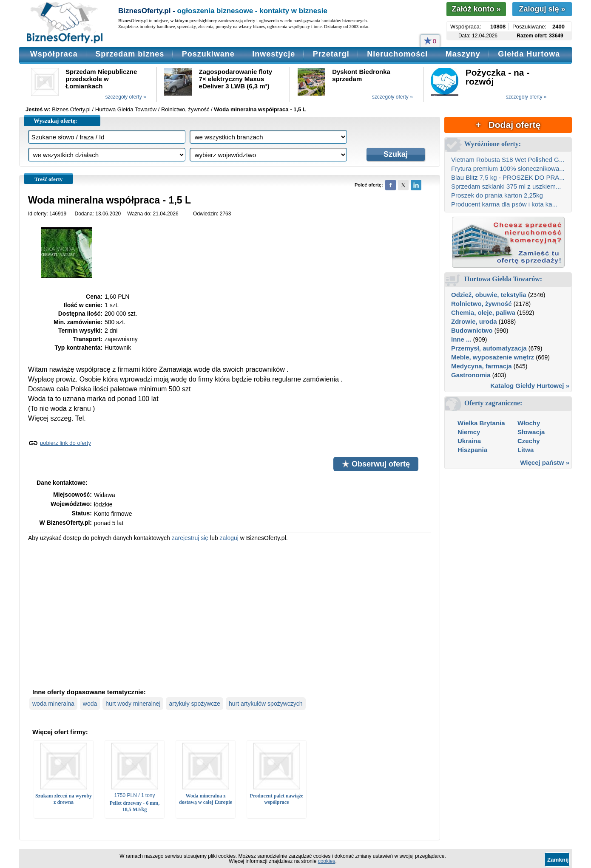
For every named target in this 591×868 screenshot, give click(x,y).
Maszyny (463, 54)
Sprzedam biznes (130, 54)
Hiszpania (472, 450)
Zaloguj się (542, 9)
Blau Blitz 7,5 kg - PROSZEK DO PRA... (508, 177)
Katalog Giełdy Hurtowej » (530, 386)
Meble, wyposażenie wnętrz (493, 357)
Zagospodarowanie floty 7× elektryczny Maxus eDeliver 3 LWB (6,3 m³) (236, 79)
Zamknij (558, 860)
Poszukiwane (208, 54)
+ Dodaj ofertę (508, 125)
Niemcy (469, 432)
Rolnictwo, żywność (482, 304)
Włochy (529, 423)
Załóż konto (476, 9)
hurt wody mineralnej (133, 704)
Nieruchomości (397, 54)
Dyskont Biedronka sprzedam (361, 75)
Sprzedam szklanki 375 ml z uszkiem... (506, 186)
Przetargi (331, 54)
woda (90, 704)
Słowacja (531, 432)
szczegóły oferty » (126, 97)
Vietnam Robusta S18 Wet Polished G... (508, 160)
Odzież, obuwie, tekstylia (489, 295)
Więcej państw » (545, 462)
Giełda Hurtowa (529, 54)
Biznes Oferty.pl (71, 109)
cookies (327, 861)
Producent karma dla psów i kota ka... (504, 204)
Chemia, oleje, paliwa (483, 312)
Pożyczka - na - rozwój (498, 77)
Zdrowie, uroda (474, 321)
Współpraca (54, 54)
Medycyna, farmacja (482, 366)
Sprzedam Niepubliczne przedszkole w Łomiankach (101, 79)
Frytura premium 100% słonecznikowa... (508, 168)
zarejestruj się (190, 538)
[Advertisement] (230, 614)
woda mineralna (53, 704)
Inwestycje (274, 54)
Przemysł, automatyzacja (489, 348)
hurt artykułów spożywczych (266, 704)
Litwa (526, 450)
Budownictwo (472, 330)
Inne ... (461, 339)
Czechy (529, 441)
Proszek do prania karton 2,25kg (497, 195)
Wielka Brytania (481, 423)
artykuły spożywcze (195, 704)
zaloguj (229, 538)
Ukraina (469, 441)
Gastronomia (471, 375)
